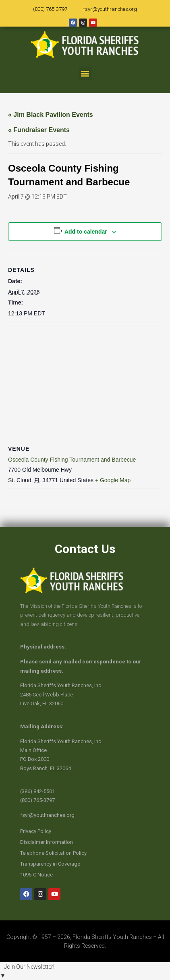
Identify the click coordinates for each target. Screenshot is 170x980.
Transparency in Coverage (50, 864)
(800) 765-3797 (50, 9)
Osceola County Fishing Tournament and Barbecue (72, 460)
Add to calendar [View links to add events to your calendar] (86, 232)
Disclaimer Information (47, 842)
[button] (85, 73)
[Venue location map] (85, 381)
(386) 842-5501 (37, 791)
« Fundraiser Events (39, 130)
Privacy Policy (36, 831)
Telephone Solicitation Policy (53, 853)
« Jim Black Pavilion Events (51, 115)
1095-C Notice (36, 875)
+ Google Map (113, 480)
